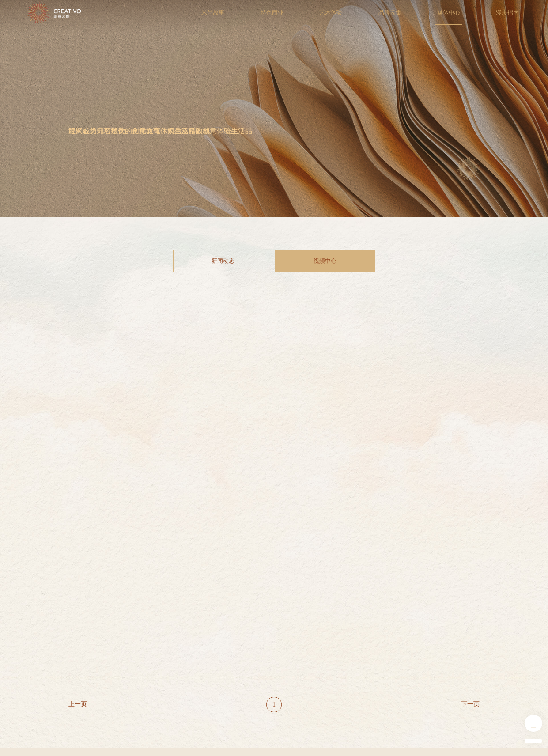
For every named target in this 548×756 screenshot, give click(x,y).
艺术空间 (125, 680)
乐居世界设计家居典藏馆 (137, 702)
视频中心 (322, 261)
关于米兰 (78, 653)
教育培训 (218, 672)
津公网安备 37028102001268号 (247, 735)
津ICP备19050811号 (186, 735)
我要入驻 (311, 672)
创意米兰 (311, 653)
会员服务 (311, 680)
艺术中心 (125, 653)
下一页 (470, 562)
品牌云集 (401, 17)
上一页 (78, 562)
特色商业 (283, 17)
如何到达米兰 (316, 662)
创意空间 (125, 672)
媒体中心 (460, 17)
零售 (213, 653)
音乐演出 (171, 653)
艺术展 (169, 680)
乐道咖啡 (125, 662)
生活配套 (218, 680)
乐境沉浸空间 (130, 690)
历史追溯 (78, 662)
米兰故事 (224, 17)
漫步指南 (518, 17)
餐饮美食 (218, 662)
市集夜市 (171, 672)
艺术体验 (342, 17)
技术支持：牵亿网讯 (458, 735)
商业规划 (78, 672)
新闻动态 (226, 261)
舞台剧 (169, 662)
